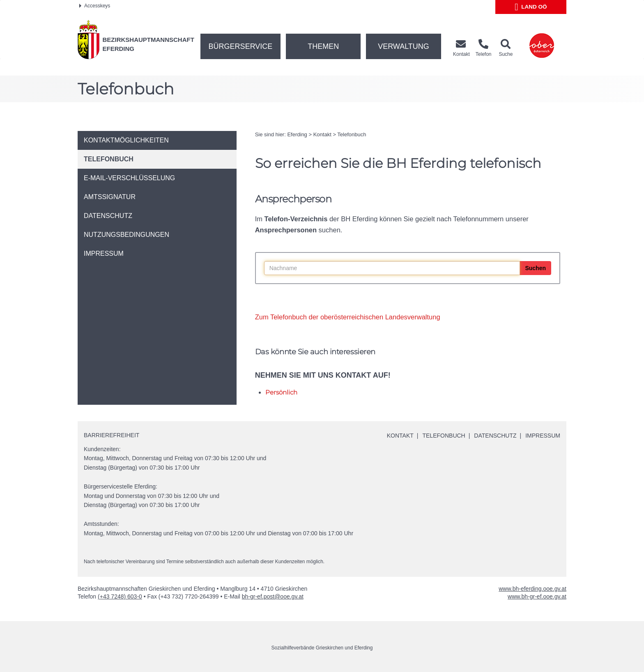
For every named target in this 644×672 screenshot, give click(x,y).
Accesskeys (95, 6)
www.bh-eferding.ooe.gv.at (532, 589)
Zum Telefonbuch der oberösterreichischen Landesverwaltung (348, 317)
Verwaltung (404, 46)
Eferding (297, 134)
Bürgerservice (241, 46)
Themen (323, 46)
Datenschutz (495, 436)
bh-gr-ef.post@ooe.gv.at (273, 596)
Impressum (543, 436)
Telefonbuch (352, 134)
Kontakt (322, 134)
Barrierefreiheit (112, 435)
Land (531, 7)
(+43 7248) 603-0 (120, 596)
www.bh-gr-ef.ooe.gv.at (537, 596)
